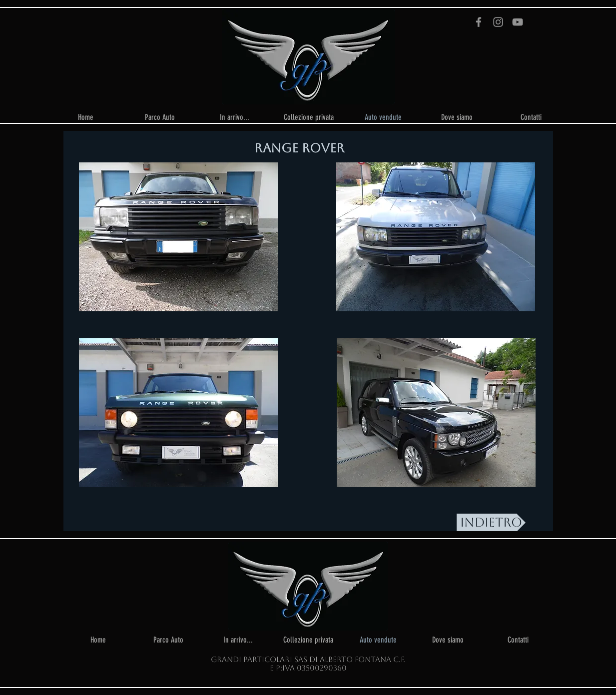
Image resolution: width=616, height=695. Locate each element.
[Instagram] (498, 22)
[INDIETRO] (491, 522)
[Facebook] (479, 22)
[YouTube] (518, 22)
